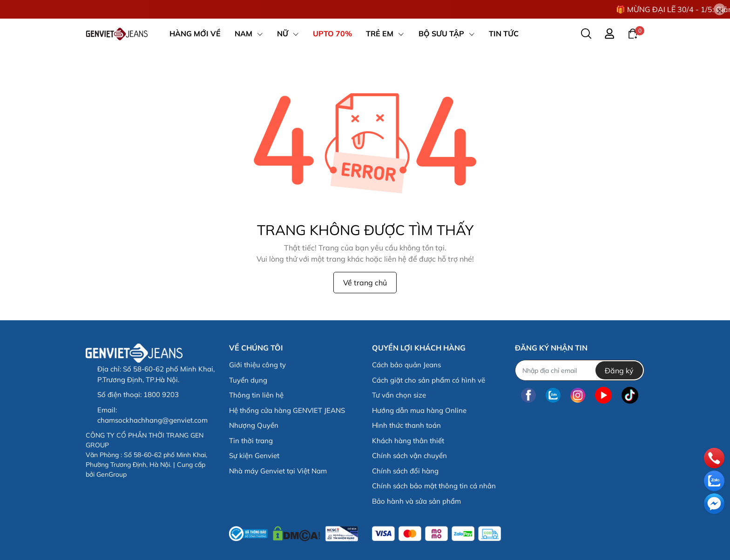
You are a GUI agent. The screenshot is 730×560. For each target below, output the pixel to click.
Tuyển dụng (248, 380)
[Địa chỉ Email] (579, 370)
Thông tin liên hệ (256, 395)
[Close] (720, 10)
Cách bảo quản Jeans (406, 365)
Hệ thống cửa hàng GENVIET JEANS (287, 410)
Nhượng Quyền (254, 425)
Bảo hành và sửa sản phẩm (416, 501)
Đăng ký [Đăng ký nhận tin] (619, 371)
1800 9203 (161, 395)
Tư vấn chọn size (399, 395)
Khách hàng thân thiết (408, 441)
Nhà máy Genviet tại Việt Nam (278, 471)
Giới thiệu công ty (257, 365)
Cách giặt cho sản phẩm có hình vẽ (429, 380)
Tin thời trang (251, 441)
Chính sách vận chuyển (409, 455)
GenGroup (112, 474)
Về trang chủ (365, 283)
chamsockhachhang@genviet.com (152, 420)
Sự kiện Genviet (254, 455)
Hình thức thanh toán (406, 425)
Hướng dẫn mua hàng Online (419, 410)
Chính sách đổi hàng (405, 471)
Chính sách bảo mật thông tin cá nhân (434, 486)
